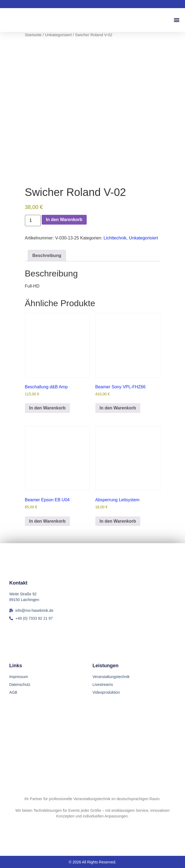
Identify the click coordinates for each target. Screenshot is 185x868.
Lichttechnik (115, 238)
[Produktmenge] (33, 221)
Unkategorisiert (58, 35)
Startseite (33, 35)
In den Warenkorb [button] (48, 408)
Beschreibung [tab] (47, 256)
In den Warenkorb (64, 220)
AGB (13, 692)
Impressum (19, 677)
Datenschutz (20, 685)
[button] (176, 20)
